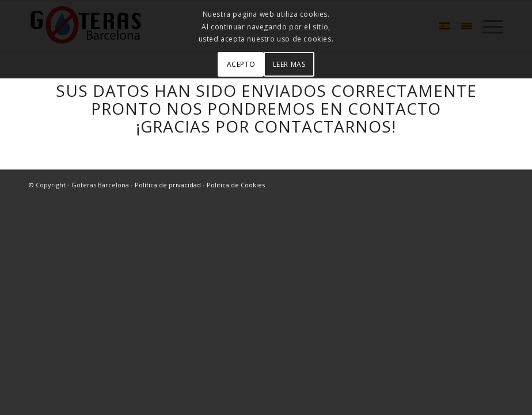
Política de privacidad (168, 185)
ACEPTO (241, 64)
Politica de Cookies (236, 185)
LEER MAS (289, 64)
